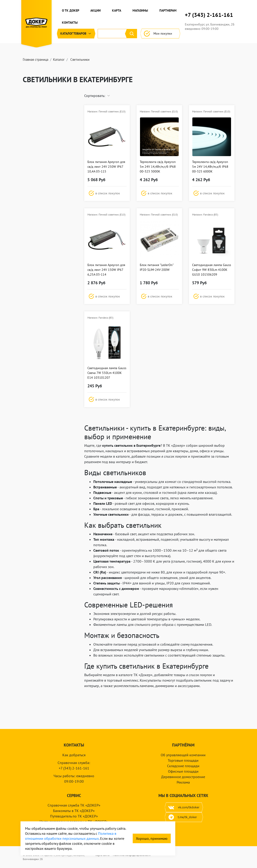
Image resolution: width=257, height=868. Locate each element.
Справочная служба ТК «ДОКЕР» (74, 805)
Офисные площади (183, 771)
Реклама (183, 782)
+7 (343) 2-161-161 (209, 15)
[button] (107, 193)
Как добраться (74, 755)
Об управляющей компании (183, 755)
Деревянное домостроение (183, 777)
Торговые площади (183, 760)
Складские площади (183, 766)
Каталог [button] (76, 34)
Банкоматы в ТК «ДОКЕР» (74, 811)
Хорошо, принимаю (152, 838)
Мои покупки (160, 34)
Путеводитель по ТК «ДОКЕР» (74, 816)
